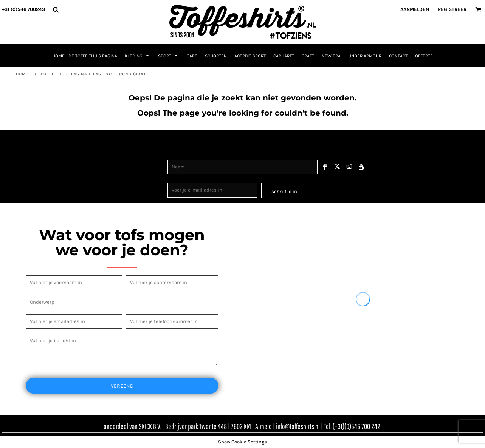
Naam (174, 155)
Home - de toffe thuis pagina (52, 74)
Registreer (452, 9)
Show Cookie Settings (242, 442)
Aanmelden (415, 9)
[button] (56, 9)
